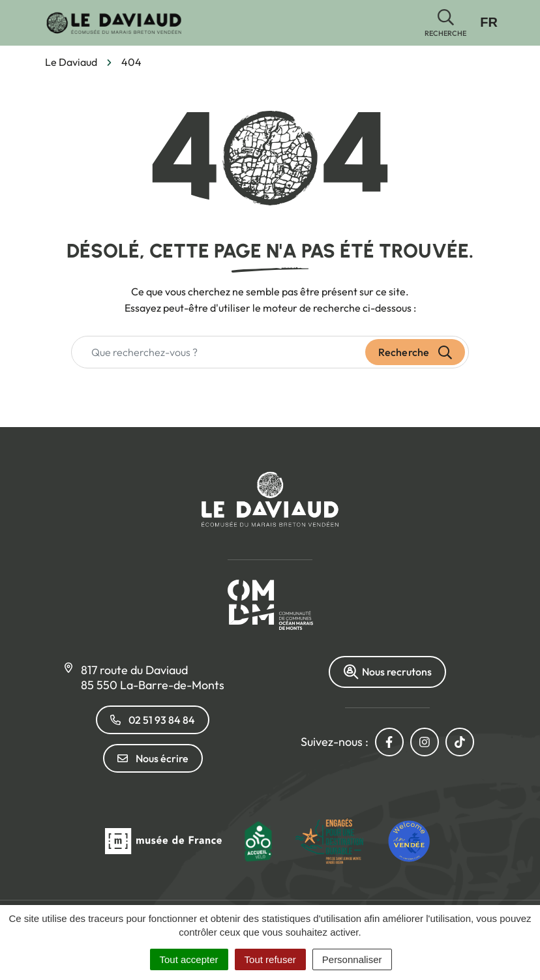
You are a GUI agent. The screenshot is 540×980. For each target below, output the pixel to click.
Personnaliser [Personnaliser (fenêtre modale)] (352, 959)
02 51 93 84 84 (153, 720)
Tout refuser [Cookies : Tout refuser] (270, 959)
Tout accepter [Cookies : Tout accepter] (189, 959)
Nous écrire (153, 758)
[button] (445, 23)
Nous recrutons (387, 672)
